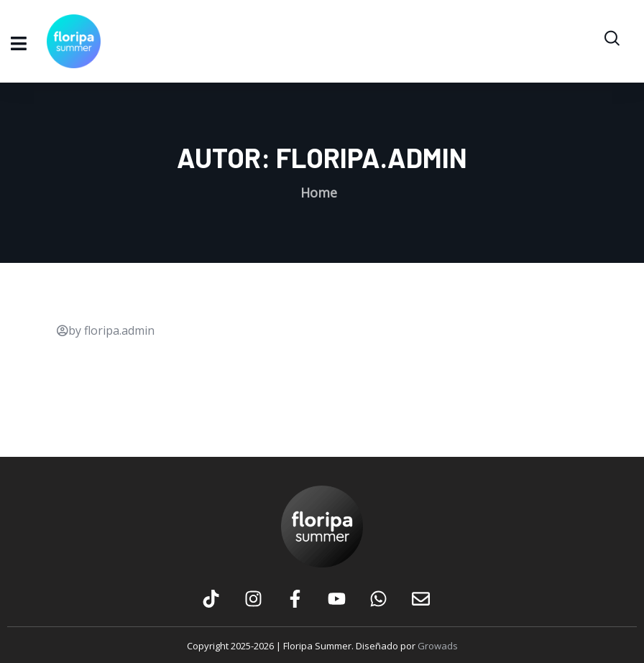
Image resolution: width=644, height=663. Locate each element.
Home (319, 193)
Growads (438, 646)
